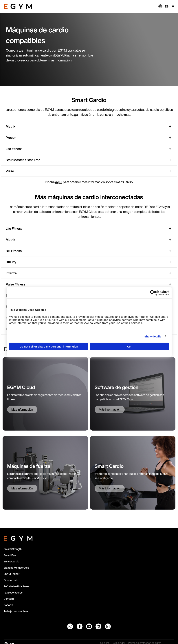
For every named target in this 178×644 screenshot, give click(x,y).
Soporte (8, 605)
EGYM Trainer (12, 574)
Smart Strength (13, 549)
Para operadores (13, 593)
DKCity (11, 262)
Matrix (11, 126)
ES (167, 6)
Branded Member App (16, 568)
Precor (11, 138)
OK (129, 347)
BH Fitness (14, 251)
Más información (22, 410)
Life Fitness (14, 149)
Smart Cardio (11, 561)
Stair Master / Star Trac (23, 160)
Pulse (10, 171)
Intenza (11, 273)
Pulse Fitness (15, 284)
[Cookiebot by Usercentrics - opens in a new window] (153, 293)
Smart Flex (10, 555)
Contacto (9, 599)
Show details (153, 336)
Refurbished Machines (17, 586)
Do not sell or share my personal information (49, 347)
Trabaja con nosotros (16, 611)
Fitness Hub (11, 580)
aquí (59, 182)
